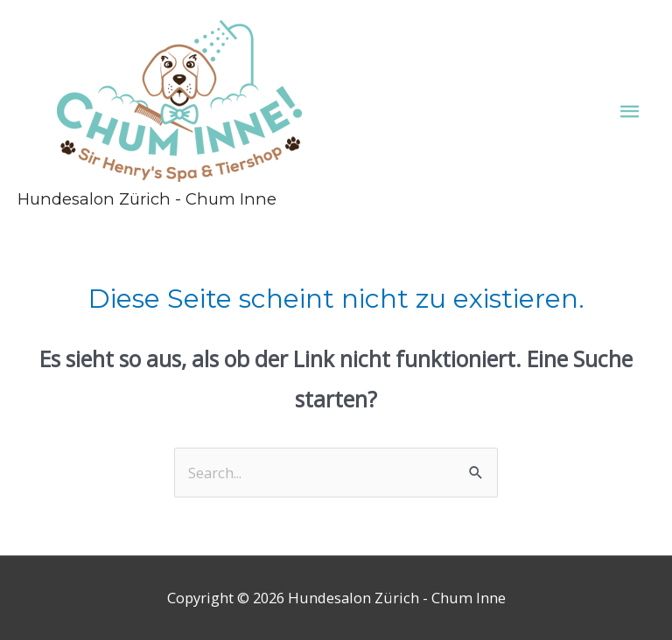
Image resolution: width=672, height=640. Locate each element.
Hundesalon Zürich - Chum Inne (147, 199)
